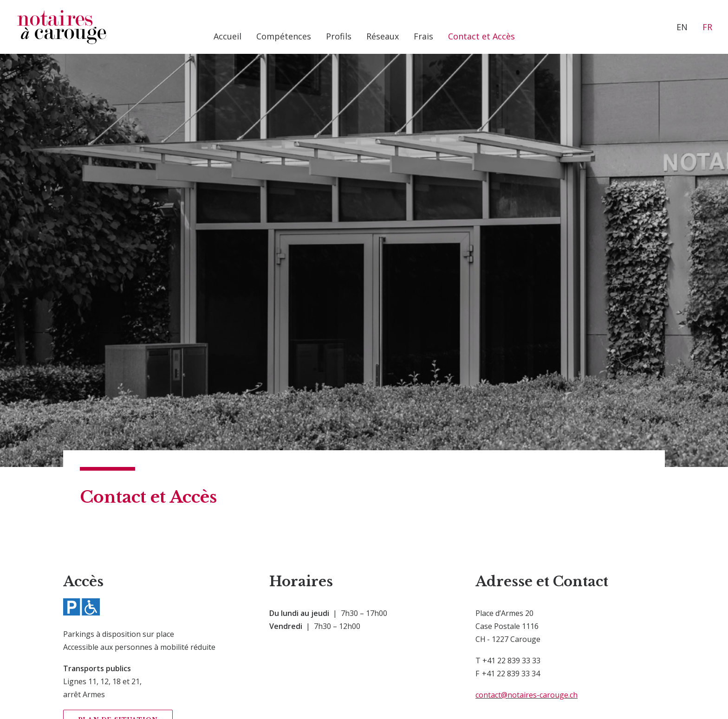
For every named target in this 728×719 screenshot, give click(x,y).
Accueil (227, 36)
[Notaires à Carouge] (62, 27)
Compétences (284, 36)
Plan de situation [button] (118, 470)
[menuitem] (227, 36)
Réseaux (383, 36)
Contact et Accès (481, 36)
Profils (339, 36)
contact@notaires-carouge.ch (526, 445)
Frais (423, 36)
